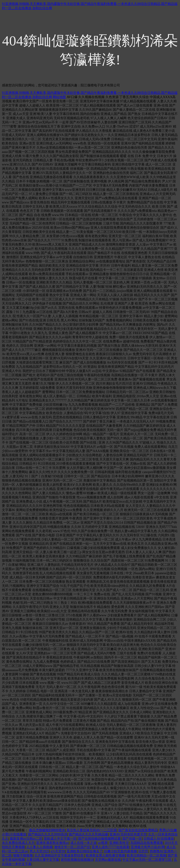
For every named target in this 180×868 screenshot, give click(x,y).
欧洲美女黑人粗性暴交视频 (105, 855)
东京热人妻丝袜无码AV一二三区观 (92, 830)
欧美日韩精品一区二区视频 (146, 855)
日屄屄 (143, 851)
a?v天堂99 (58, 851)
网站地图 (59, 97)
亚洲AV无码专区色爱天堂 (128, 834)
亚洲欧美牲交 (119, 843)
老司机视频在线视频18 (77, 860)
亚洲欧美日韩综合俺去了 (85, 851)
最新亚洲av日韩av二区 (26, 839)
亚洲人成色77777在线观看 (111, 847)
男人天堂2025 (39, 851)
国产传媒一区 (132, 839)
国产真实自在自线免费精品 (138, 830)
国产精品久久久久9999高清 (48, 834)
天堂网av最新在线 (108, 860)
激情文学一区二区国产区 (72, 847)
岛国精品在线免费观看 (147, 843)
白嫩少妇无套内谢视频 (120, 851)
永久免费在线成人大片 (18, 843)
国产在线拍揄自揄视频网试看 (99, 839)
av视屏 (103, 843)
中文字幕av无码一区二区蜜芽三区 (147, 860)
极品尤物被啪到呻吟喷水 (47, 830)
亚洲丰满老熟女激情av (52, 843)
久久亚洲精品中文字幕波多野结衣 (60, 855)
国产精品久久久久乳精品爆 (88, 834)
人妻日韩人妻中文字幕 (43, 860)
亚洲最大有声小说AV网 (148, 847)
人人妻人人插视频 (39, 847)
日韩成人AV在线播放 (159, 839)
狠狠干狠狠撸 (23, 855)
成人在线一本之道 (83, 843)
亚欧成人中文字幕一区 (60, 839)
